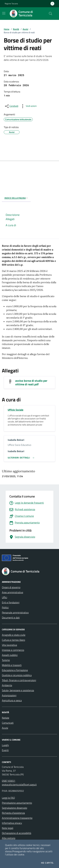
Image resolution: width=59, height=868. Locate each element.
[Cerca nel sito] (51, 14)
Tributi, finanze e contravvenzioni (19, 680)
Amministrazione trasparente (17, 818)
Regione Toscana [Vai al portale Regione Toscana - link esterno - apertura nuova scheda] (11, 4)
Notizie (6, 718)
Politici (5, 607)
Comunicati (8, 723)
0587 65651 (9, 781)
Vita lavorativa (9, 645)
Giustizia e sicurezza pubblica (17, 675)
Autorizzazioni (9, 695)
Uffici (4, 597)
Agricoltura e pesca (12, 700)
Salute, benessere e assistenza (18, 690)
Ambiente (7, 685)
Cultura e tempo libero (13, 640)
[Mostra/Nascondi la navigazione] (4, 13)
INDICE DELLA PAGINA (16, 198)
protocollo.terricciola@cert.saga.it (19, 785)
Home (7, 29)
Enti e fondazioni (11, 602)
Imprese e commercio (13, 650)
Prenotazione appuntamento (17, 803)
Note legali (8, 828)
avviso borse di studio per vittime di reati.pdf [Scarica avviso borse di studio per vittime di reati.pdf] (31, 382)
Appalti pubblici (10, 655)
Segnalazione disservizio (14, 808)
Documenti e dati (11, 618)
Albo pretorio (9, 838)
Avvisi (25, 29)
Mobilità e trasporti (12, 665)
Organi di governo (11, 587)
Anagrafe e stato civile (14, 635)
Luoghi (5, 745)
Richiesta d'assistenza (13, 813)
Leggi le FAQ (8, 798)
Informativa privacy (12, 823)
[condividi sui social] (11, 106)
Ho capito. (48, 863)
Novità (16, 29)
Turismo (6, 660)
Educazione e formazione (15, 670)
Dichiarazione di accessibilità (17, 833)
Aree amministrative (13, 592)
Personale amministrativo (15, 612)
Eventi (5, 750)
